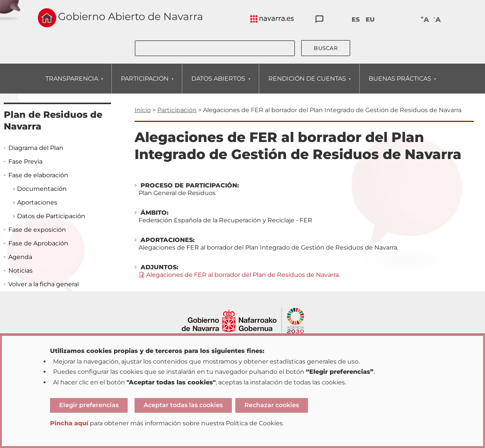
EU (370, 20)
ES (356, 20)
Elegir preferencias (89, 405)
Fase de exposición (37, 230)
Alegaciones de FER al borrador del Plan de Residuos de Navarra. (243, 275)
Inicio (143, 110)
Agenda (20, 257)
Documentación (42, 189)
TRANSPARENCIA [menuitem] (72, 84)
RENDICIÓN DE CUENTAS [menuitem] (307, 84)
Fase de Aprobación (38, 243)
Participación (177, 110)
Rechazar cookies (272, 405)
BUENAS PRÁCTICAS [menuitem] (400, 84)
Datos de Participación (51, 216)
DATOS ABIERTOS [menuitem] (218, 84)
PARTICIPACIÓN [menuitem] (145, 84)
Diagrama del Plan (36, 148)
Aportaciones (37, 202)
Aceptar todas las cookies (183, 405)
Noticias (20, 271)
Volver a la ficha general (44, 284)
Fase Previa (25, 162)
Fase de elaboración (38, 175)
